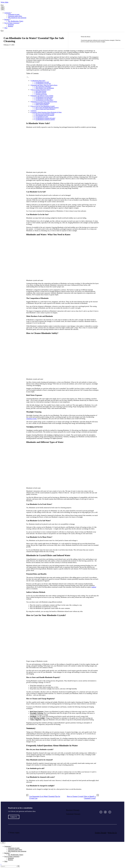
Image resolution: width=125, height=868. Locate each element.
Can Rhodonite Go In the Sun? (43, 84)
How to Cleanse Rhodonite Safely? (41, 90)
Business (8, 19)
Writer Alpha (4, 2)
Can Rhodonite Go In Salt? (42, 82)
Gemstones (8, 13)
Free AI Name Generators (13, 23)
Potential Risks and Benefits (43, 103)
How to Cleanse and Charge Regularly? (45, 109)
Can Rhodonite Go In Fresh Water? (44, 97)
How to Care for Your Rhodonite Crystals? (43, 106)
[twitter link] (105, 812)
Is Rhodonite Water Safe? (38, 81)
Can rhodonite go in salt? (42, 117)
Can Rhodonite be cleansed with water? (45, 118)
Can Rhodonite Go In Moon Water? (44, 100)
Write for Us (112, 833)
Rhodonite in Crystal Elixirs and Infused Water (44, 102)
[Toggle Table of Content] (28, 77)
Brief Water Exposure (41, 91)
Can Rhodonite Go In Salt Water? (44, 99)
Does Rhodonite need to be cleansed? (45, 115)
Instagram (11, 25)
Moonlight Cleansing (41, 93)
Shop (6, 28)
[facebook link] (110, 812)
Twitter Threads (101, 833)
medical (94, 587)
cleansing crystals (31, 419)
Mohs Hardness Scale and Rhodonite (45, 88)
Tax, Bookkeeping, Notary (16, 21)
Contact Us (14, 817)
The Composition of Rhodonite (43, 87)
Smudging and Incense (41, 94)
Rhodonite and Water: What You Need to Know (44, 85)
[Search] (18, 866)
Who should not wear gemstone (17, 18)
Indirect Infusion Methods (42, 105)
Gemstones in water (14, 14)
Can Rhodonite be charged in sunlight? (45, 120)
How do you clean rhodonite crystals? (45, 114)
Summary (34, 111)
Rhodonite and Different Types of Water (42, 96)
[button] (2, 5)
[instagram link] (101, 812)
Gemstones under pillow (15, 16)
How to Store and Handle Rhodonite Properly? (47, 108)
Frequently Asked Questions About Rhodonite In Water (46, 112)
